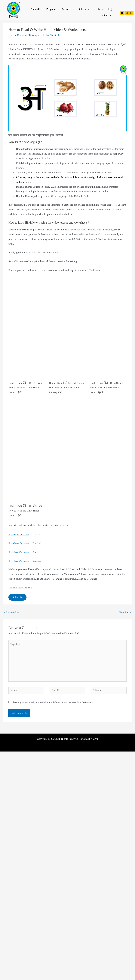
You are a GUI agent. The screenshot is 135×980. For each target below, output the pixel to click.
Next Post (125, 612)
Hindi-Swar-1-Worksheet (19, 534)
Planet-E (37, 9)
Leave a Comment (18, 35)
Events (98, 9)
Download (37, 534)
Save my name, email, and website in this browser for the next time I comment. (53, 702)
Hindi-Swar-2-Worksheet (19, 543)
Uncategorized (36, 35)
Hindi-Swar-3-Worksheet (19, 552)
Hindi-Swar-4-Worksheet (19, 561)
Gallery (84, 9)
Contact (106, 15)
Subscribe (18, 597)
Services (69, 9)
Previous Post (11, 612)
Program (53, 9)
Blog (109, 9)
